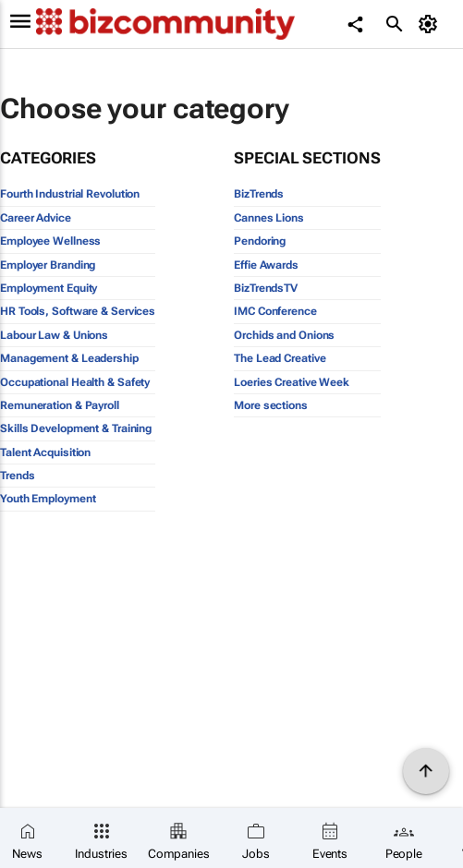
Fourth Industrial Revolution (70, 194)
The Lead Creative (280, 358)
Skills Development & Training (76, 428)
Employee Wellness (50, 241)
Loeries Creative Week (292, 382)
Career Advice (36, 218)
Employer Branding (48, 265)
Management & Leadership (69, 358)
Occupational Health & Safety (75, 382)
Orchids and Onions (284, 335)
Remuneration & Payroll (60, 405)
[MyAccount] (431, 24)
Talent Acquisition (45, 452)
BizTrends (259, 194)
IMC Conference (275, 311)
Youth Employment (48, 499)
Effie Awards (266, 265)
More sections (271, 405)
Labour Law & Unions (54, 335)
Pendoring (260, 241)
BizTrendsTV (266, 288)
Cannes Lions (269, 218)
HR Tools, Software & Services (78, 311)
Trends (17, 476)
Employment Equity (49, 288)
